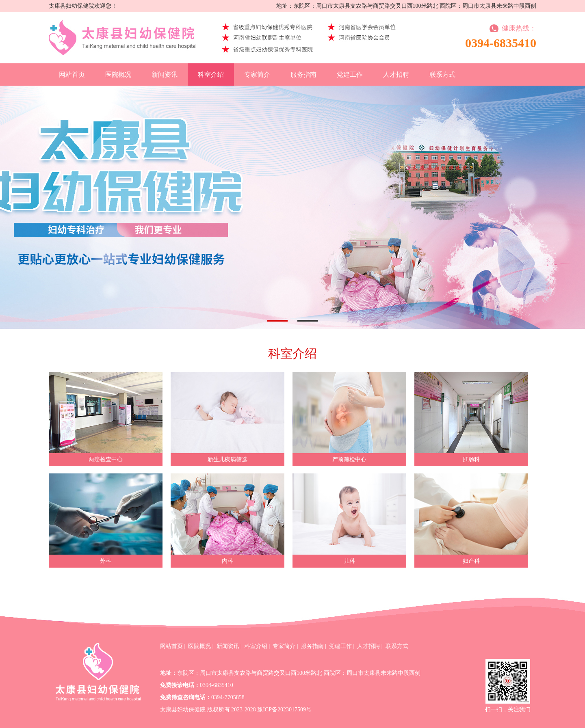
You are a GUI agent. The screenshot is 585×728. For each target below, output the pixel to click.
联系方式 (442, 75)
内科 (227, 561)
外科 (106, 561)
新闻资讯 (165, 75)
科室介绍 (211, 75)
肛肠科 (471, 459)
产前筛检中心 (349, 459)
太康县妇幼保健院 (183, 710)
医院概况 (118, 75)
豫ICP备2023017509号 (284, 710)
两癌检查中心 (106, 459)
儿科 (349, 561)
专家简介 (257, 75)
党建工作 (350, 75)
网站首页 (72, 75)
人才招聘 (396, 75)
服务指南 (303, 75)
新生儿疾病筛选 (227, 459)
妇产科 (471, 561)
